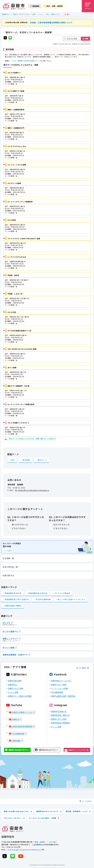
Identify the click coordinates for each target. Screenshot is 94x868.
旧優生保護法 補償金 (13, 606)
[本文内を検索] (77, 39)
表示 (13, 460)
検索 (87, 39)
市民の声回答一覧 (10, 567)
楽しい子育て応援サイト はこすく (71, 599)
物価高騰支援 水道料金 (38, 593)
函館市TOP (6, 14)
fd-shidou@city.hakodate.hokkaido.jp (32, 490)
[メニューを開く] (88, 6)
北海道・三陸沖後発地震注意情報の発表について (51, 22)
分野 (34, 14)
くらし (41, 14)
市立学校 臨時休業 (43, 599)
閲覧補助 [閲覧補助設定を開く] (35, 6)
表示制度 (26, 460)
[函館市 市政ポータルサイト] (14, 6)
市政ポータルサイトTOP (21, 14)
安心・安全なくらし (53, 14)
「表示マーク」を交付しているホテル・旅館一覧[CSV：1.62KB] (31, 439)
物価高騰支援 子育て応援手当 (17, 599)
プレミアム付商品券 (62, 593)
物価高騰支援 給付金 (13, 593)
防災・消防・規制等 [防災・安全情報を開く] (53, 6)
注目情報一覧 (8, 558)
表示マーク (42, 460)
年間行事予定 (8, 575)
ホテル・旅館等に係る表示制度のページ (26, 61)
